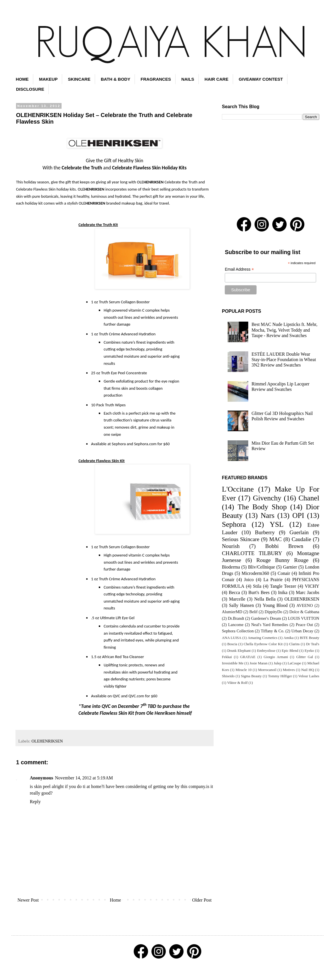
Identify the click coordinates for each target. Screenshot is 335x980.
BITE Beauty (310, 638)
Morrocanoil (267, 670)
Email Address (239, 269)
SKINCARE (79, 79)
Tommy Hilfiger (280, 676)
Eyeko (309, 651)
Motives (289, 670)
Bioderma (231, 567)
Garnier (290, 567)
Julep (278, 663)
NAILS (188, 79)
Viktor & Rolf (237, 683)
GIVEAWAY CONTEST (261, 79)
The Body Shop (262, 507)
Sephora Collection (238, 631)
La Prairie (273, 580)
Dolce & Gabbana (304, 612)
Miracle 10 (243, 670)
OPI (298, 515)
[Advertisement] (271, 169)
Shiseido (228, 676)
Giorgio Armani (276, 657)
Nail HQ (308, 670)
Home (116, 900)
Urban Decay (303, 631)
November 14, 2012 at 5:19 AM (84, 778)
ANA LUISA (232, 638)
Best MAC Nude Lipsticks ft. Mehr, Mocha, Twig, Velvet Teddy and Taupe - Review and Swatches (284, 330)
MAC (275, 539)
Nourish (231, 546)
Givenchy (267, 498)
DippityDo (273, 612)
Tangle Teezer (283, 586)
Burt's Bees (259, 592)
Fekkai (227, 657)
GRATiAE (248, 657)
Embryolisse (266, 651)
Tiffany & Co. (273, 631)
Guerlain (299, 532)
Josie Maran (259, 663)
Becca (234, 592)
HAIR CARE (216, 79)
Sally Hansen (242, 605)
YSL (277, 524)
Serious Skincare (241, 539)
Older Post (202, 900)
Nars (267, 515)
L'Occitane (238, 489)
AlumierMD (232, 612)
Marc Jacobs (308, 592)
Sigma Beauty (251, 676)
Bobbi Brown (284, 546)
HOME (22, 79)
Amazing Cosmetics (263, 638)
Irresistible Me (233, 663)
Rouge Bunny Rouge (282, 560)
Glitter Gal (305, 657)
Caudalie (301, 539)
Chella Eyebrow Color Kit (263, 644)
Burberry (265, 532)
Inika (283, 592)
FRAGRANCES (156, 79)
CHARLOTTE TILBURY (252, 553)
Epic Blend (290, 651)
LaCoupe (294, 663)
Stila (257, 586)
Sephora (234, 524)
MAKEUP (48, 79)
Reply (35, 802)
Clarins (294, 644)
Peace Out (304, 625)
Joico (249, 580)
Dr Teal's (313, 644)
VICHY (312, 586)
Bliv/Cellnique (261, 567)
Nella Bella (265, 599)
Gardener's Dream (266, 618)
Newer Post (28, 900)
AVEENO (305, 605)
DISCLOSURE (30, 89)
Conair (284, 573)
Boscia (232, 644)
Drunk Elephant (239, 651)
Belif (254, 612)
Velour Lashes (309, 676)
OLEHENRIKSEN (47, 741)
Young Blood (275, 605)
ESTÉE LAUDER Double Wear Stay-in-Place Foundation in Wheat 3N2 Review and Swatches (284, 360)
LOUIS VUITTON (304, 618)
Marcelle (237, 599)
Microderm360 (255, 573)
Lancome (236, 625)
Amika (288, 638)
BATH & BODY (116, 79)
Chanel (309, 498)
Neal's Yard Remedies (270, 625)
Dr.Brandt (236, 618)
